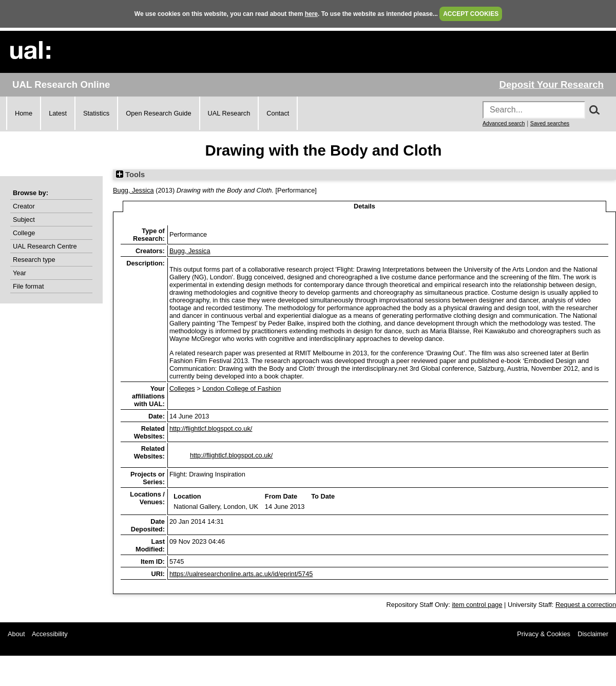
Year (20, 273)
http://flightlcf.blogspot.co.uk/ (211, 428)
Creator (24, 206)
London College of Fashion (242, 388)
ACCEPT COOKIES (471, 14)
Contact (278, 113)
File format (28, 286)
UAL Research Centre (45, 246)
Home (24, 113)
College (24, 233)
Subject (24, 220)
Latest (58, 113)
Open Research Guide (158, 113)
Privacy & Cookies (544, 634)
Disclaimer (593, 634)
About (16, 634)
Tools (130, 175)
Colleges (182, 388)
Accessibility (50, 634)
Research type (34, 260)
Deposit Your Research (551, 84)
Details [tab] (364, 206)
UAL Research (229, 113)
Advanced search (504, 123)
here (311, 14)
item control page (477, 605)
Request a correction (586, 605)
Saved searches (550, 123)
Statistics (96, 113)
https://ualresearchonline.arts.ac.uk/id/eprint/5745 (241, 574)
